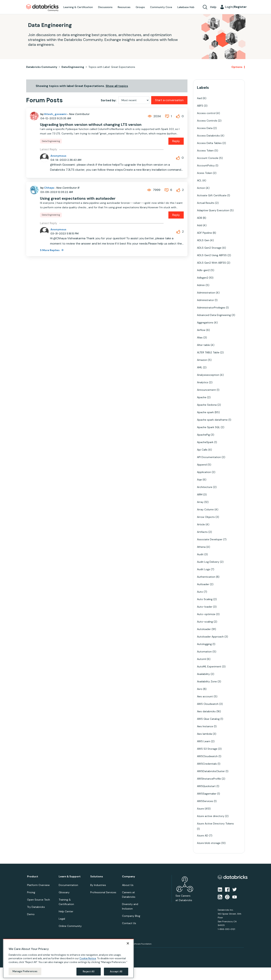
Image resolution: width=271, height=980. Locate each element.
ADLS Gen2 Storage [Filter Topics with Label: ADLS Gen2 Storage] (209, 248)
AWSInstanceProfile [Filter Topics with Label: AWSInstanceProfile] (209, 779)
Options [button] (237, 67)
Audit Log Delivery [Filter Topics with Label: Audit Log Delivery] (208, 562)
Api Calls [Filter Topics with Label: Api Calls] (202, 450)
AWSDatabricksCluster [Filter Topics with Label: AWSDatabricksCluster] (211, 771)
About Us (128, 885)
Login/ (236, 7)
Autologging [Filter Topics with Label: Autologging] (204, 644)
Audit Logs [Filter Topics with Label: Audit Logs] (204, 569)
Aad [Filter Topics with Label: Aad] (199, 98)
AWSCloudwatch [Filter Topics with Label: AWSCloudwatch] (207, 756)
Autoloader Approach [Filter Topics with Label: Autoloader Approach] (210, 637)
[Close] (128, 943)
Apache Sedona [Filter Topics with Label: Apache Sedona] (207, 405)
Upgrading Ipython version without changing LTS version (91, 125)
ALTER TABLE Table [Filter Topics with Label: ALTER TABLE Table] (208, 352)
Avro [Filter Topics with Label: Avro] (200, 689)
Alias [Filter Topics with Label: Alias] (200, 337)
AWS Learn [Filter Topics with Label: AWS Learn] (204, 741)
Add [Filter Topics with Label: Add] (200, 225)
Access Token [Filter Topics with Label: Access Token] (205, 150)
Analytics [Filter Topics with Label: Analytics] (203, 382)
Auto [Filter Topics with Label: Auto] (200, 592)
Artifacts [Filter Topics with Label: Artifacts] (202, 532)
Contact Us (129, 923)
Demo (31, 914)
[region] (68, 959)
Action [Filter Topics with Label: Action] (201, 188)
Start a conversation (169, 100)
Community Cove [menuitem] (161, 7)
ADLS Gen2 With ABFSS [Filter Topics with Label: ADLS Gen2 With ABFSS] (211, 263)
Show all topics (117, 86)
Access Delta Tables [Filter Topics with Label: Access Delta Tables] (209, 143)
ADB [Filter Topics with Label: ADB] (200, 218)
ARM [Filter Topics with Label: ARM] (200, 494)
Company (128, 877)
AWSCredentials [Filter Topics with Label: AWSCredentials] (207, 764)
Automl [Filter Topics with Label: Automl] (201, 659)
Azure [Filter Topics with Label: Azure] (200, 809)
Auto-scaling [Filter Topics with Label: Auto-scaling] (205, 622)
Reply (176, 141)
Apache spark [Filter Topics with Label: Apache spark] (205, 412)
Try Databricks (36, 907)
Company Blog (131, 916)
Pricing (31, 892)
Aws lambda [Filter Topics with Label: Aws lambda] (204, 734)
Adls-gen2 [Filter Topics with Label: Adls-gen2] (203, 270)
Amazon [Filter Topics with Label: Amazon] (202, 360)
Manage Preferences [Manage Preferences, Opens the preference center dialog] (25, 971)
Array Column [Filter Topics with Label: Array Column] (205, 509)
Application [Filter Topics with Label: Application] (204, 472)
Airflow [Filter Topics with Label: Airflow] (201, 330)
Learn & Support (70, 877)
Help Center (66, 911)
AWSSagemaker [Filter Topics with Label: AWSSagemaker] (207, 794)
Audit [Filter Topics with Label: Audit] (200, 554)
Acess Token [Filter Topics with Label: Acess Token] (205, 173)
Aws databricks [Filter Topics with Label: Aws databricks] (206, 711)
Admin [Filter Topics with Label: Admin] (201, 285)
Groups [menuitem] (140, 7)
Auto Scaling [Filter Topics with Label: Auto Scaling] (205, 599)
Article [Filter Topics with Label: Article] (201, 524)
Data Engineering (73, 67)
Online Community (70, 926)
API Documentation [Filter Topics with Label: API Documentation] (209, 457)
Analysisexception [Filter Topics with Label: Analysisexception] (208, 375)
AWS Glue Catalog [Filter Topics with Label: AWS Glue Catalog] (208, 719)
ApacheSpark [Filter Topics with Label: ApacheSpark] (205, 442)
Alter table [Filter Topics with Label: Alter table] (203, 345)
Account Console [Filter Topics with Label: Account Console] (208, 158)
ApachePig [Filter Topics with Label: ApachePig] (203, 435)
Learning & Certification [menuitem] (78, 7)
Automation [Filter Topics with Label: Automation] (204, 652)
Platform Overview (38, 885)
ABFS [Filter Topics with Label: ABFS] (200, 106)
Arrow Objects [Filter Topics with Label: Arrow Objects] (206, 517)
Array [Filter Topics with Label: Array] (200, 502)
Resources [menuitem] (124, 7)
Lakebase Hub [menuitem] (186, 7)
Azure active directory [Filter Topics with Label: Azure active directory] (211, 816)
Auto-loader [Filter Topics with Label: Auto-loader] (205, 607)
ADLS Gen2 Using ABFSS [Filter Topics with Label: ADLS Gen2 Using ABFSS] (212, 255)
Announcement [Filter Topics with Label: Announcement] (206, 390)
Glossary (64, 892)
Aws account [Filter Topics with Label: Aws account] (205, 696)
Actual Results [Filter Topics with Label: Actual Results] (206, 203)
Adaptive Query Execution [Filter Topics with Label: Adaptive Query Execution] (213, 210)
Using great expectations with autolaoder (78, 198)
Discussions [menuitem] (105, 7)
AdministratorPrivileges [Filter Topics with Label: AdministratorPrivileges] (211, 308)
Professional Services (103, 892)
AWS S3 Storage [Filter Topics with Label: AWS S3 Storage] (207, 749)
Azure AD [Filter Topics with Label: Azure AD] (203, 835)
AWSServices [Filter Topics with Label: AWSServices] (205, 801)
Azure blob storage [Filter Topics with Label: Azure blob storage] (209, 843)
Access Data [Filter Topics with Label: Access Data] (205, 128)
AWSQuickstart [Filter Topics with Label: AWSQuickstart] (206, 786)
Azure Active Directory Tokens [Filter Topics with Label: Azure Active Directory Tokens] (215, 824)
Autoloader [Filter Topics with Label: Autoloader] (204, 629)
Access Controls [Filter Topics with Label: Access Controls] (207, 121)
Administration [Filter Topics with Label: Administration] (206, 293)
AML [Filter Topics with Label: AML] (200, 367)
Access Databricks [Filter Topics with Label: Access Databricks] (208, 136)
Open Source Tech (39, 900)
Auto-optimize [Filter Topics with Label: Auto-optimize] (206, 614)
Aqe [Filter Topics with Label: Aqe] (199, 480)
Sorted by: (109, 100)
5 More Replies (50, 250)
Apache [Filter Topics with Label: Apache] (202, 397)
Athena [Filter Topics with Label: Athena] (201, 547)
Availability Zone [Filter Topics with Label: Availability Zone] (207, 681)
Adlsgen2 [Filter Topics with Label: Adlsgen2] (203, 278)
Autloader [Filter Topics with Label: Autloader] (203, 584)
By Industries (98, 885)
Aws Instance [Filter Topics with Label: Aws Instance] (205, 726)
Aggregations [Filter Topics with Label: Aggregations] (205, 322)
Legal (62, 919)
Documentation (68, 885)
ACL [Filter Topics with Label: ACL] (199, 180)
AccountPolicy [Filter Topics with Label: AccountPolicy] (206, 165)
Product (33, 877)
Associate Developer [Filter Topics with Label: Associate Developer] (210, 539)
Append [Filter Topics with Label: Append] (202, 465)
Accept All (116, 971)
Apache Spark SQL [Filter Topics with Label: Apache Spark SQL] (208, 427)
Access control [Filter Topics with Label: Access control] (206, 113)
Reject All (88, 971)
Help (213, 7)
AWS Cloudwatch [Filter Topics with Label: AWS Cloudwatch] (208, 704)
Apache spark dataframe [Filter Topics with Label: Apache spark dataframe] (212, 420)
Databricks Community (42, 8)
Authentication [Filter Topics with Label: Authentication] (206, 577)
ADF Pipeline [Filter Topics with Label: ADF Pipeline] (204, 233)
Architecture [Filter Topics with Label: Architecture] (205, 487)
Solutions (97, 877)
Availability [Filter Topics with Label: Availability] (203, 674)
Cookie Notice (88, 958)
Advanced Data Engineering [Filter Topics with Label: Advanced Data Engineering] (214, 315)
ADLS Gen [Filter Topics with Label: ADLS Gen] (203, 240)
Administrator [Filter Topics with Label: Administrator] (205, 300)
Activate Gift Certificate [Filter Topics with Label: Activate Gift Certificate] (212, 195)
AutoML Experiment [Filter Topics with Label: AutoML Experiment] (209, 666)
